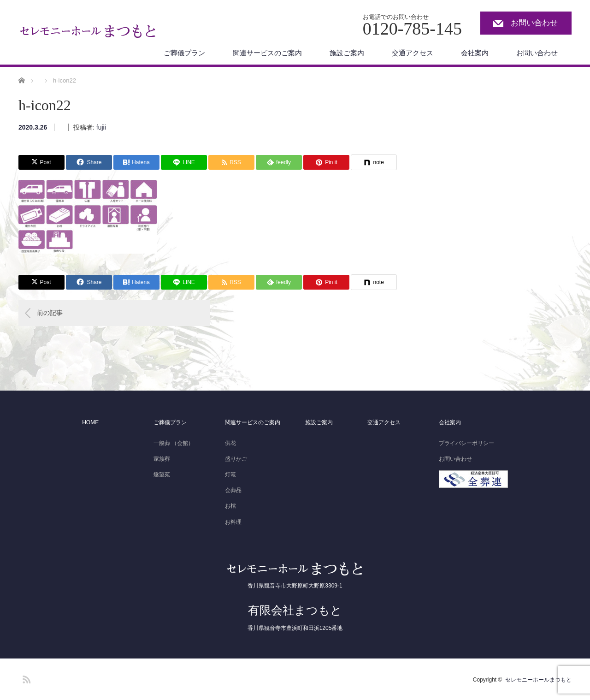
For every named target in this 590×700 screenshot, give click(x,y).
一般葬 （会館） (174, 443)
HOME (90, 422)
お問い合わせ (534, 23)
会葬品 (233, 490)
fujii (101, 127)
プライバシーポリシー (466, 443)
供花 (230, 443)
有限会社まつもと (295, 610)
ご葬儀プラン (184, 53)
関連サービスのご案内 (267, 53)
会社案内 (475, 53)
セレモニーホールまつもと (538, 680)
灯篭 (230, 475)
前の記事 (50, 313)
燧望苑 (162, 475)
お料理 (233, 522)
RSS (25, 678)
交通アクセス (413, 53)
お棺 (230, 506)
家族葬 (162, 459)
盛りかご (236, 459)
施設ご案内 (347, 53)
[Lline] (184, 162)
